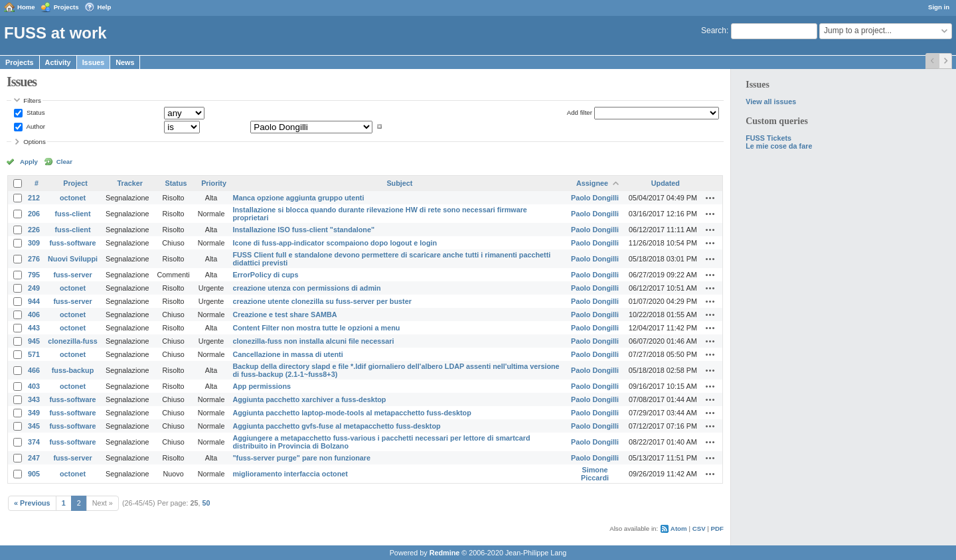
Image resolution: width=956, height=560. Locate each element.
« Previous (32, 503)
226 (34, 230)
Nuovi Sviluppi (73, 259)
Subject (399, 183)
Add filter (580, 112)
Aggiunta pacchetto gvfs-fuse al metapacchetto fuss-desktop (336, 426)
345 (34, 426)
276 (34, 259)
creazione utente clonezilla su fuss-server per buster (322, 301)
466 (34, 370)
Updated (666, 183)
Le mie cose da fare (779, 146)
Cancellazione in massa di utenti (287, 354)
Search (714, 31)
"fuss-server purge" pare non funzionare (301, 458)
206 (34, 214)
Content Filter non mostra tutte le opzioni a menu (316, 328)
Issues (94, 62)
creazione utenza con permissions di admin (306, 288)
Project (75, 183)
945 (34, 341)
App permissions (262, 386)
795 (34, 275)
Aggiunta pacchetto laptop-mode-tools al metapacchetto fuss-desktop (352, 413)
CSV (699, 528)
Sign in (939, 7)
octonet (73, 198)
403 (34, 386)
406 (34, 315)
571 (34, 354)
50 (206, 503)
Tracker (130, 183)
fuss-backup (73, 370)
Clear (64, 162)
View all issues (771, 102)
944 (34, 301)
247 (34, 458)
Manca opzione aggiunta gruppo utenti (298, 198)
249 (34, 288)
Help (105, 7)
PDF (717, 528)
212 (34, 198)
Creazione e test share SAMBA (284, 315)
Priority (214, 183)
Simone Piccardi (595, 474)
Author (35, 126)
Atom (679, 528)
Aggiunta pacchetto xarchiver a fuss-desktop (309, 399)
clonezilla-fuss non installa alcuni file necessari (313, 341)
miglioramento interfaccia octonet (290, 474)
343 (34, 399)
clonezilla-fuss (72, 341)
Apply (29, 162)
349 (34, 413)
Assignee (592, 183)
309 (34, 243)
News (125, 62)
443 (34, 328)
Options (35, 142)
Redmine (445, 553)
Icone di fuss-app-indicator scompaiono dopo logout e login (335, 243)
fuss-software (72, 243)
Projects (66, 7)
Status (35, 112)
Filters (32, 101)
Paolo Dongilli (595, 198)
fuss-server (72, 275)
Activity (58, 62)
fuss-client (73, 214)
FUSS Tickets (768, 138)
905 (34, 474)
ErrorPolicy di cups (265, 275)
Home (26, 7)
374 (34, 442)
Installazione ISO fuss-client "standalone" (303, 230)
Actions (710, 198)
